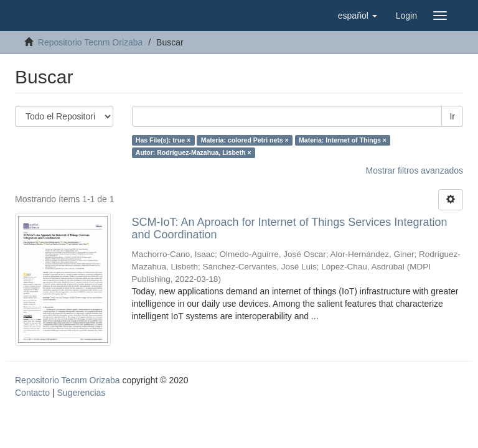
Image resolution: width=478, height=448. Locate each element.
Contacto (32, 393)
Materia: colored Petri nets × (245, 140)
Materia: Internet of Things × (343, 140)
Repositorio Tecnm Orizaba (91, 42)
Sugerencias (81, 393)
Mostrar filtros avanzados (415, 170)
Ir (452, 116)
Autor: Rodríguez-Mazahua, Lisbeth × (194, 152)
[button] (358, 16)
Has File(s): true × (163, 140)
